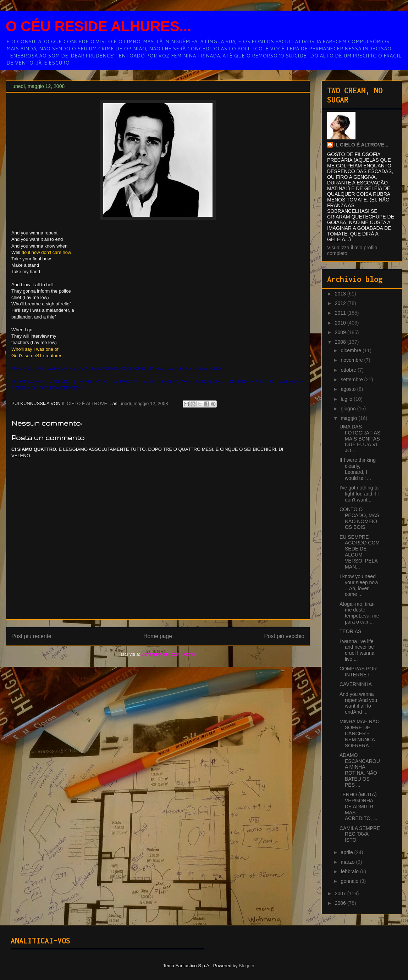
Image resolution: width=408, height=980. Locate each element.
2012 (341, 303)
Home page (158, 636)
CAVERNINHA (356, 684)
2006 (341, 903)
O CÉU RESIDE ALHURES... (98, 26)
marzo (348, 862)
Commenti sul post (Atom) (168, 654)
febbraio (350, 871)
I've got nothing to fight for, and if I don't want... (359, 494)
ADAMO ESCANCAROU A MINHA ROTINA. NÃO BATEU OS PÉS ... (360, 770)
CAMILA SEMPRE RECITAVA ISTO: (360, 834)
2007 (341, 893)
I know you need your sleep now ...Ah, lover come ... (359, 585)
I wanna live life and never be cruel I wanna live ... (357, 650)
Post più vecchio (284, 636)
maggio (349, 418)
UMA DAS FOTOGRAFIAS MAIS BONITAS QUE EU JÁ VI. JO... (360, 439)
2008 (341, 342)
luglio (347, 399)
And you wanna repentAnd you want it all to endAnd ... (358, 703)
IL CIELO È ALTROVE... (361, 145)
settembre (352, 380)
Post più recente (31, 636)
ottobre (349, 370)
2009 (341, 332)
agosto (349, 389)
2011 (341, 313)
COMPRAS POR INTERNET (358, 672)
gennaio (350, 881)
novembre (352, 360)
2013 (341, 294)
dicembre (351, 350)
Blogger (247, 966)
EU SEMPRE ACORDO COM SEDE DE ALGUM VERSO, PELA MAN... (360, 552)
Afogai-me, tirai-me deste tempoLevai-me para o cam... (359, 613)
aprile (347, 852)
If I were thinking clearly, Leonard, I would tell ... (358, 469)
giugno (349, 409)
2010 (341, 323)
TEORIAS (350, 631)
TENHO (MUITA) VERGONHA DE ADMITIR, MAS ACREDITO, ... (359, 806)
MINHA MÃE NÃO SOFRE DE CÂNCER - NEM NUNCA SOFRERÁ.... (360, 733)
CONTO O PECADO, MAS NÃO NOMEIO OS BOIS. (359, 518)
